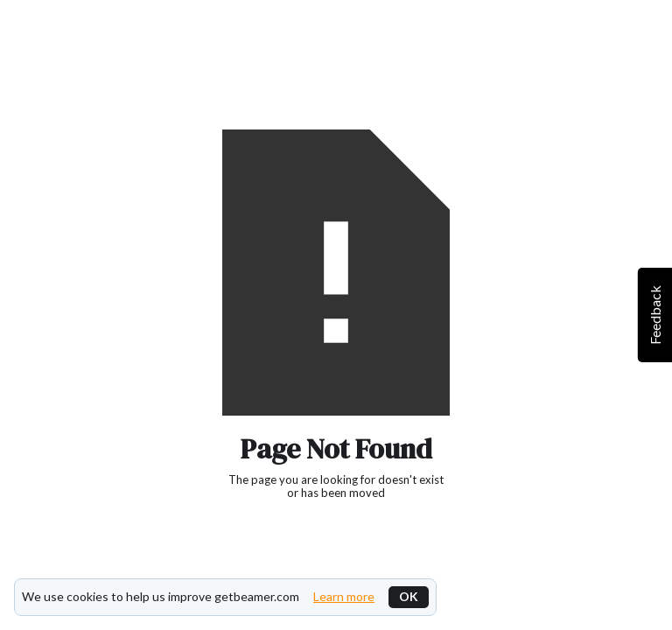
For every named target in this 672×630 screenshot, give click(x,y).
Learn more (344, 597)
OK (409, 596)
